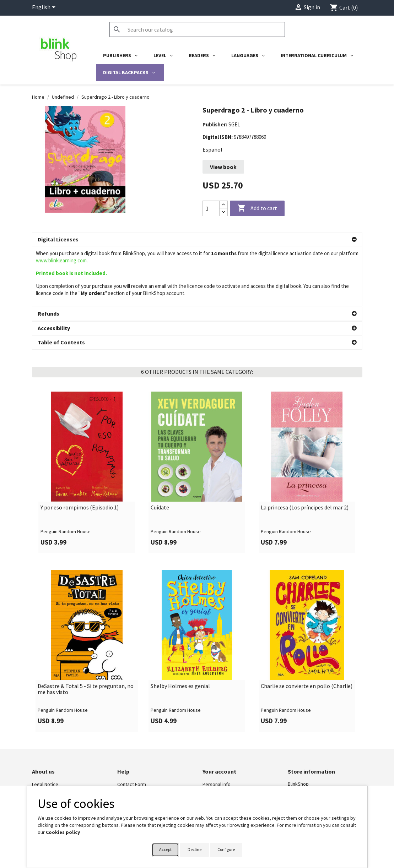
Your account (219, 771)
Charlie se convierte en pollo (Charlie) (307, 686)
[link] (87, 472)
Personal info (217, 784)
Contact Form (132, 784)
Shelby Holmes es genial (180, 686)
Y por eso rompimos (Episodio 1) (80, 507)
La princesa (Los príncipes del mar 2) (305, 507)
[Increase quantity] (223, 205)
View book (223, 167)
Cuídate (160, 507)
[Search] (197, 29)
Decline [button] (195, 849)
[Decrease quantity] (223, 212)
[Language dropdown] (45, 8)
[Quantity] (211, 208)
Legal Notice (45, 784)
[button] (197, 240)
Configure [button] (226, 849)
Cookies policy (63, 832)
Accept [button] (165, 849)
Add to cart (257, 208)
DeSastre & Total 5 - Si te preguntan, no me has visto (86, 689)
